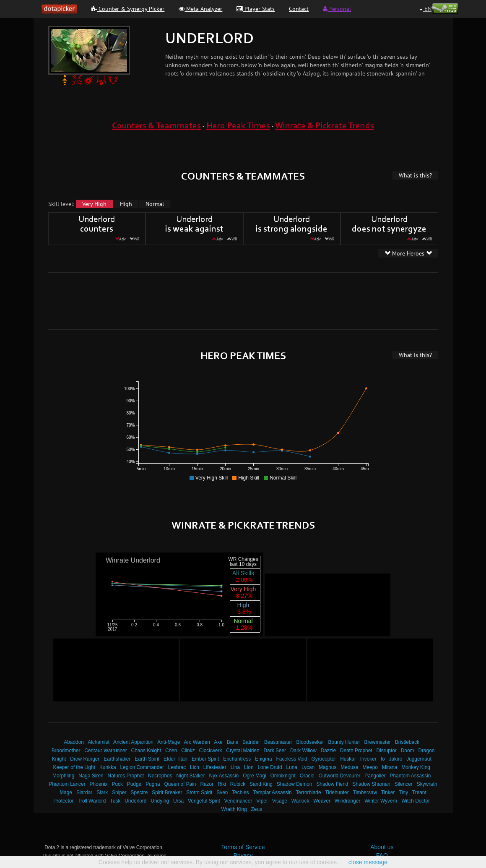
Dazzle (328, 751)
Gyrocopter (324, 759)
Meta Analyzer (200, 9)
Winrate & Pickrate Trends (325, 126)
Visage (280, 801)
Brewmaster (378, 742)
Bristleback (407, 742)
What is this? (415, 175)
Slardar (84, 792)
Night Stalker (191, 776)
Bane (233, 742)
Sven (222, 792)
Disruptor (387, 751)
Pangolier (375, 776)
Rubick (238, 784)
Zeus (257, 809)
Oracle (307, 776)
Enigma (263, 759)
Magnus (327, 767)
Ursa (178, 801)
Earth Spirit (147, 759)
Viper (262, 801)
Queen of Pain (180, 784)
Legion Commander (142, 767)
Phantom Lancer (67, 784)
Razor (207, 784)
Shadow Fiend (332, 784)
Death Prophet (356, 751)
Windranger (347, 801)
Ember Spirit (205, 759)
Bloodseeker (310, 742)
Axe (218, 742)
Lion (249, 767)
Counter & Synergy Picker (128, 9)
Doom (408, 751)
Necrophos (160, 776)
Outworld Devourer (340, 776)
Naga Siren (91, 776)
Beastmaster (278, 742)
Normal (155, 204)
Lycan (308, 767)
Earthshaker (117, 759)
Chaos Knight (146, 751)
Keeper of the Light (74, 767)
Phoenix (99, 784)
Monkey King (416, 767)
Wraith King (234, 809)
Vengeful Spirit (204, 801)
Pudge (134, 784)
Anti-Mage (169, 742)
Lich (195, 767)
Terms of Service (243, 847)
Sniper (119, 792)
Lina (235, 767)
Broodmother (66, 751)
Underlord (135, 801)
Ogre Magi (255, 776)
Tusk (115, 801)
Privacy (243, 855)
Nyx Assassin (224, 776)
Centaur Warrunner (105, 751)
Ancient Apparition (133, 742)
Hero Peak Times (238, 126)
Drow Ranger (85, 759)
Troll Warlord (92, 801)
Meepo (370, 767)
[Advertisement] (243, 300)
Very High (94, 204)
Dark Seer (275, 751)
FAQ (382, 855)
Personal (337, 9)
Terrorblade (308, 792)
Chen (171, 751)
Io (383, 759)
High (126, 204)
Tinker (388, 792)
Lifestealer (215, 767)
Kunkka (108, 767)
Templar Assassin (272, 792)
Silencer (404, 784)
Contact (299, 9)
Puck (117, 784)
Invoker (368, 759)
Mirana (390, 767)
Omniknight (283, 776)
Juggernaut (419, 759)
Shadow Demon (295, 784)
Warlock (300, 801)
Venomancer (238, 801)
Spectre (139, 792)
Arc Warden (197, 742)
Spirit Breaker (167, 792)
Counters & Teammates (156, 126)
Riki (222, 784)
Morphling (63, 776)
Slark (102, 792)
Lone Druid (270, 767)
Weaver (322, 801)
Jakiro (396, 759)
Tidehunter (337, 792)
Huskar (348, 759)
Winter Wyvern (381, 801)
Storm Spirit (199, 792)
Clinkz (188, 751)
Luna (292, 767)
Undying (160, 801)
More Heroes (408, 253)
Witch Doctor (416, 801)
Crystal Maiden (243, 751)
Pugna (153, 784)
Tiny (403, 792)
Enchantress (237, 759)
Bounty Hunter (344, 742)
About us (382, 847)
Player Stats (256, 9)
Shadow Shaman (371, 784)
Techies (240, 792)
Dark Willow (303, 751)
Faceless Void (292, 759)
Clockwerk (211, 751)
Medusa (349, 767)
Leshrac (177, 767)
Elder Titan (175, 759)
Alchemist (99, 742)
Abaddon (74, 742)
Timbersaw (365, 792)
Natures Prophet (126, 776)
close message (368, 862)
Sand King (261, 784)
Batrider (251, 742)
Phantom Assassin (411, 776)
